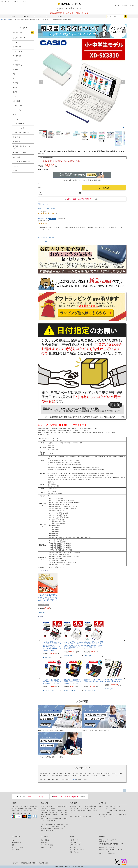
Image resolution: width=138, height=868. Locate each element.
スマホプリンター (18, 65)
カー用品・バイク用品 (20, 153)
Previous (40, 31)
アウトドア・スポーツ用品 (21, 133)
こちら (74, 779)
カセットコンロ (18, 51)
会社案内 (16, 863)
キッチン (16, 119)
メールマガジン (133, 5)
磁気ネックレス (18, 69)
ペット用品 (16, 142)
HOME (13, 16)
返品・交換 (74, 803)
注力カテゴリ (16, 837)
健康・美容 (16, 137)
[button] (40, 640)
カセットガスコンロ (18, 847)
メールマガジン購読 (47, 845)
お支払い (15, 803)
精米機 (15, 92)
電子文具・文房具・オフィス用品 (22, 147)
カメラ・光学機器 (18, 124)
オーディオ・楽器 (18, 128)
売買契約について (75, 852)
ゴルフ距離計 (17, 101)
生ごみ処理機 (17, 56)
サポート (73, 837)
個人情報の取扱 (44, 863)
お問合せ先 (103, 803)
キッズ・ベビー (18, 110)
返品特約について (43, 204)
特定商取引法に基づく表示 (29, 863)
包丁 (14, 78)
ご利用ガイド (61, 16)
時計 (14, 74)
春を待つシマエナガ (19, 38)
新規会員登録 (45, 840)
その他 (15, 171)
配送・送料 (44, 803)
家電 (14, 115)
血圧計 (15, 96)
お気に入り (26, 16)
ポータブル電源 (18, 106)
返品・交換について (76, 847)
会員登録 (125, 5)
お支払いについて (75, 845)
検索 (126, 16)
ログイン (118, 5)
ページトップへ (125, 790)
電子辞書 (8, 19)
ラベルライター (18, 47)
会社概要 (102, 837)
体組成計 (16, 60)
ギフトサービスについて (77, 850)
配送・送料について (76, 842)
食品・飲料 (16, 157)
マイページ (37, 16)
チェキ (15, 42)
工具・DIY (16, 166)
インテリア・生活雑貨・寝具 (22, 162)
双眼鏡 (15, 87)
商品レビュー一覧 (46, 847)
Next (124, 31)
